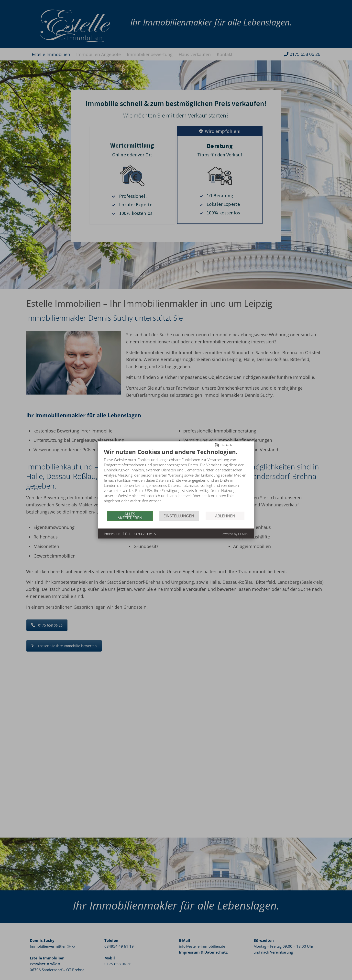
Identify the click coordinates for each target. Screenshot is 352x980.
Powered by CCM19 (234, 534)
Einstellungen (179, 516)
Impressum (113, 533)
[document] (176, 479)
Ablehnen (225, 516)
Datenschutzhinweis (141, 533)
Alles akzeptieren (130, 516)
